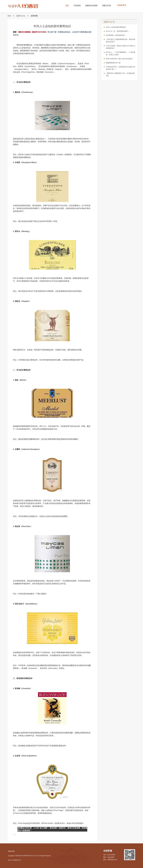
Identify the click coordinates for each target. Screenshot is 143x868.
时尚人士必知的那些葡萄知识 (116, 27)
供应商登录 (122, 5)
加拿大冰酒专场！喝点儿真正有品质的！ (120, 59)
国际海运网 (11, 851)
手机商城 (77, 6)
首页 (67, 6)
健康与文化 (21, 16)
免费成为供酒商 (91, 6)
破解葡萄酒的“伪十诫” (113, 63)
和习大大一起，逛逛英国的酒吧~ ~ (118, 31)
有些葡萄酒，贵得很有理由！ (116, 35)
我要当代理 (107, 6)
